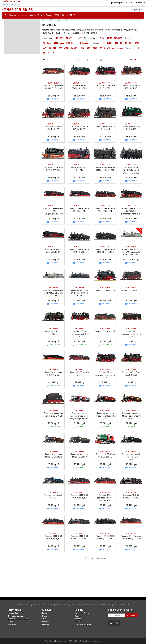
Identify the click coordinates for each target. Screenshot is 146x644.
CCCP (57, 15)
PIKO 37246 (79, 370)
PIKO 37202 (105, 288)
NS (50, 48)
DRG (131, 43)
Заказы (78, 616)
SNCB (66, 48)
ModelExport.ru (11, 1)
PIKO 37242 (53, 370)
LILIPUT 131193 (79, 124)
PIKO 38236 (131, 410)
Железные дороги (27, 15)
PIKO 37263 (131, 370)
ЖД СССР (75, 48)
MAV (45, 48)
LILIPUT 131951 (105, 247)
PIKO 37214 (79, 329)
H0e (63, 15)
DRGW (95, 48)
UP (101, 48)
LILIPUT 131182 (131, 83)
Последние (46, 622)
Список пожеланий (83, 624)
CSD (116, 43)
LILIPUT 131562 (105, 206)
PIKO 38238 (53, 451)
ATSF (83, 48)
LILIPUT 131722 (53, 247)
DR (126, 43)
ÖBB (55, 48)
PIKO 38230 (79, 410)
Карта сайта (13, 613)
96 (135, 60)
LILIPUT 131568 (131, 206)
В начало (45, 20)
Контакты (12, 624)
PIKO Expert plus (84, 43)
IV (49, 53)
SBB (60, 48)
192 (140, 60)
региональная (117, 48)
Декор (49, 15)
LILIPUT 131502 (53, 206)
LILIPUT (109, 38)
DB (121, 43)
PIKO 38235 (105, 410)
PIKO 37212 (53, 329)
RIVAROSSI (118, 38)
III (44, 53)
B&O (89, 48)
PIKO (102, 38)
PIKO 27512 (131, 247)
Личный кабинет (82, 613)
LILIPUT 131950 (79, 247)
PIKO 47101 (105, 492)
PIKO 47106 (105, 533)
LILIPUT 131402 (105, 165)
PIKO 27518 (79, 288)
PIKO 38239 (79, 451)
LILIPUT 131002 (79, 83)
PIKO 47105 (79, 533)
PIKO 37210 (131, 288)
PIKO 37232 (131, 329)
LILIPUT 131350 (105, 124)
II (139, 48)
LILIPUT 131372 (53, 165)
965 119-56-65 (13, 5)
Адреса (78, 619)
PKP (103, 43)
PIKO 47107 (131, 533)
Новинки (13, 15)
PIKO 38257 (105, 451)
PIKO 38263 (53, 492)
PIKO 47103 (131, 492)
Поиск (44, 613)
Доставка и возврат (17, 616)
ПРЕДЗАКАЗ (53, 345)
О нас (10, 622)
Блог (43, 619)
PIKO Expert (47, 43)
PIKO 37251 (105, 370)
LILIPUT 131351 (131, 124)
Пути (41, 15)
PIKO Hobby (71, 43)
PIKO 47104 (53, 533)
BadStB (110, 43)
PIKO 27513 (53, 288)
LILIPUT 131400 (79, 165)
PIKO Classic (59, 43)
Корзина (78, 622)
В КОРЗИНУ (53, 99)
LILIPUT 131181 (105, 83)
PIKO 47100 (79, 492)
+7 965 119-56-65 (17, 10)
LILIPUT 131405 (131, 165)
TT (71, 15)
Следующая (101, 558)
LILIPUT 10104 (53, 83)
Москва (4, 5)
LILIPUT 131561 (79, 206)
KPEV (137, 43)
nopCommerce (57, 641)
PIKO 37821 (53, 410)
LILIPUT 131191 (53, 124)
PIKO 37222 (105, 329)
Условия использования (18, 619)
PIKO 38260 (131, 451)
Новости (45, 616)
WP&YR (107, 48)
